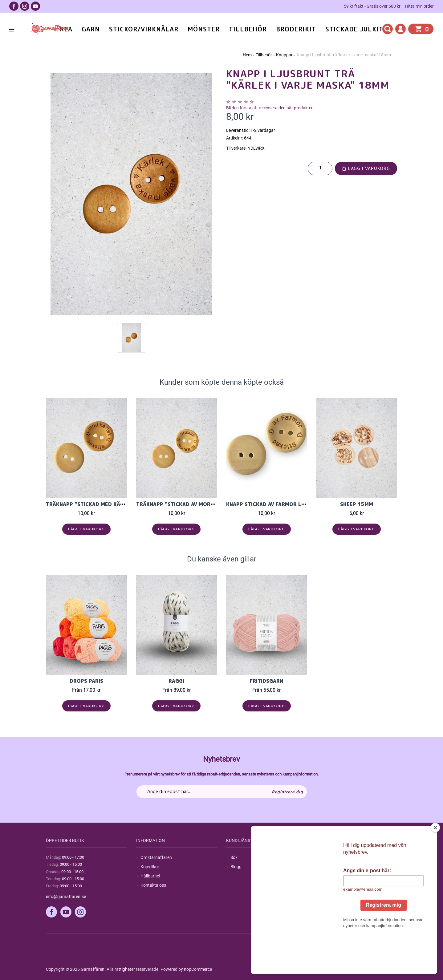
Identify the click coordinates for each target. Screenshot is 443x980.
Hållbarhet (150, 876)
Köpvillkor (150, 867)
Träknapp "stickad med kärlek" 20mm (99, 504)
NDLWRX (256, 148)
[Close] (435, 866)
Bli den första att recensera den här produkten (270, 108)
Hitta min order (419, 6)
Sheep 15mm (357, 504)
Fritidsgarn (266, 681)
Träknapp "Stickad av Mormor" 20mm (189, 504)
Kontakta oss (153, 885)
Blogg (236, 867)
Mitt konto (331, 857)
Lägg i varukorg (366, 168)
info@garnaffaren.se (66, 897)
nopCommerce (198, 969)
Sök (234, 857)
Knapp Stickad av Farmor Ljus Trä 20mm (283, 504)
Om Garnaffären (156, 857)
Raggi (176, 681)
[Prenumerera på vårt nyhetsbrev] (222, 792)
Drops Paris (86, 681)
